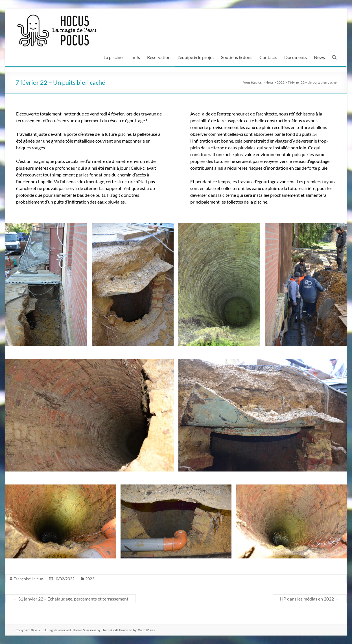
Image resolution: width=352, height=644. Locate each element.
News (319, 57)
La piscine (113, 57)
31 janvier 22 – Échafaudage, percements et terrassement (71, 599)
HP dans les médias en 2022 (310, 599)
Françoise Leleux (28, 579)
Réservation (159, 57)
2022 (90, 579)
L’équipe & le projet (196, 57)
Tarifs (135, 57)
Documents (296, 57)
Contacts (268, 57)
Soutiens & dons (237, 57)
